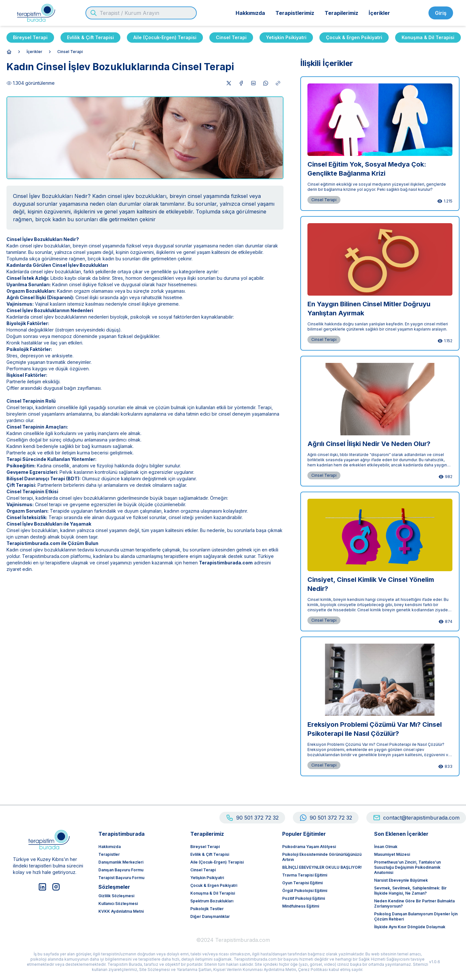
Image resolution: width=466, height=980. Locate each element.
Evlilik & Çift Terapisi (90, 37)
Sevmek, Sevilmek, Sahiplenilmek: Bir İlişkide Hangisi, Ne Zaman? (410, 891)
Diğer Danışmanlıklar (210, 916)
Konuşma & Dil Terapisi (428, 37)
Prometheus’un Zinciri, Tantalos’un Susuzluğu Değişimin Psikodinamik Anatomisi (407, 867)
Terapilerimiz (341, 13)
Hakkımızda (250, 13)
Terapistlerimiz (295, 13)
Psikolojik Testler (207, 909)
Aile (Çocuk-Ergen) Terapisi (165, 37)
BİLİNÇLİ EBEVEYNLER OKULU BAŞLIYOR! (322, 867)
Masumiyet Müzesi (392, 854)
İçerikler (379, 13)
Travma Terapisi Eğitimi (305, 875)
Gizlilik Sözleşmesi (116, 896)
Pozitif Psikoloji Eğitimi (304, 898)
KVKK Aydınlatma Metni (121, 911)
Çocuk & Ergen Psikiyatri (354, 37)
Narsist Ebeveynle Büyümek (401, 880)
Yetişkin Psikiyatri (286, 37)
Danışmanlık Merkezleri (121, 862)
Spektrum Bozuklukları (212, 901)
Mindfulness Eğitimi (301, 906)
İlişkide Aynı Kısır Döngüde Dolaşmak (410, 927)
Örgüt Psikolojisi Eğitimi (305, 891)
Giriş (441, 13)
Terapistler (109, 854)
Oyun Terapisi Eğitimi (302, 883)
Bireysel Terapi (30, 37)
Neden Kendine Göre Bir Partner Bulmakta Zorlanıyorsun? (414, 904)
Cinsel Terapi (231, 37)
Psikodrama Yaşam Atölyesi (309, 847)
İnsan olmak (386, 847)
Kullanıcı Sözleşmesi (118, 904)
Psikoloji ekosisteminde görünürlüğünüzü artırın (322, 857)
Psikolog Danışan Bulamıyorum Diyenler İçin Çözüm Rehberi (416, 916)
